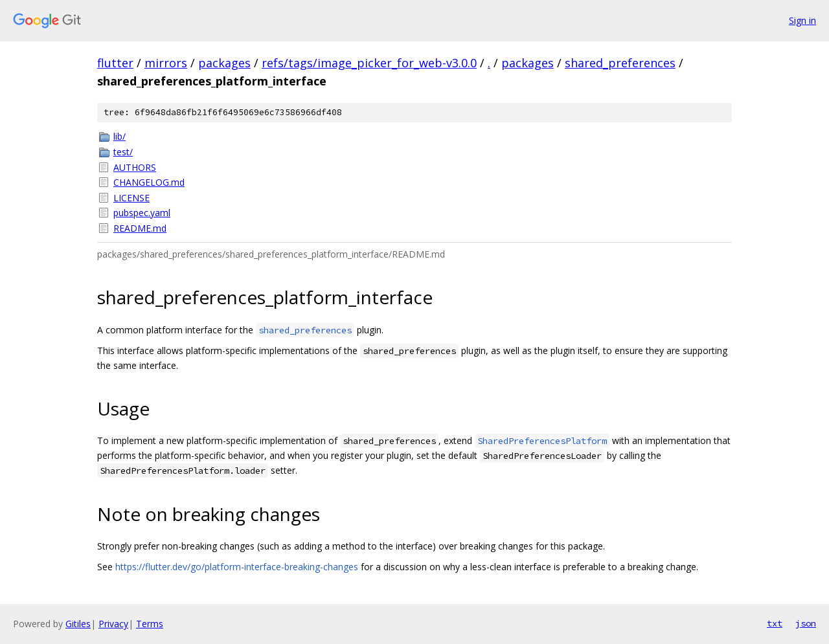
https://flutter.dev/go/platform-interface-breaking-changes (237, 567)
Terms (150, 624)
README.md (140, 228)
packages (224, 63)
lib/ (119, 136)
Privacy (113, 624)
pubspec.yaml (142, 213)
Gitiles (78, 624)
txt (775, 623)
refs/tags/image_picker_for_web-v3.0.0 (369, 63)
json (806, 623)
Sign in (802, 20)
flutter (115, 63)
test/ (123, 152)
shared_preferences (620, 63)
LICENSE (131, 198)
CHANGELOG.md (149, 182)
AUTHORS (135, 167)
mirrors (166, 63)
